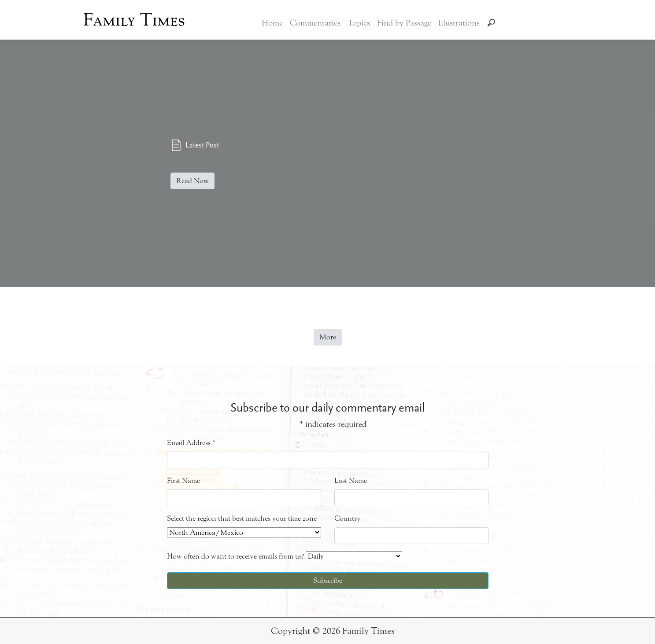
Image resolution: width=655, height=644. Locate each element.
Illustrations (459, 23)
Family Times (134, 20)
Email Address (191, 443)
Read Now (192, 181)
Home (272, 23)
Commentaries (315, 23)
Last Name (351, 480)
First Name (183, 480)
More (328, 337)
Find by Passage (404, 23)
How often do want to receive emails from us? (235, 556)
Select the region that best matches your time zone (242, 518)
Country (347, 518)
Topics (359, 23)
